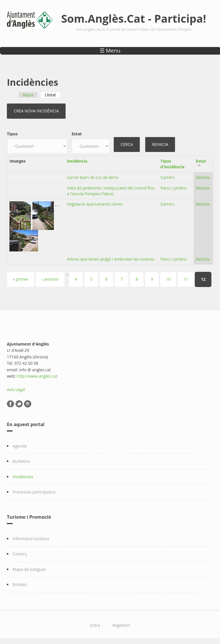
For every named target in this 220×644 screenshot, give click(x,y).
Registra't (121, 625)
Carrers (167, 177)
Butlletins (21, 461)
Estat (77, 134)
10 (168, 279)
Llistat (52, 95)
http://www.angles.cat (37, 376)
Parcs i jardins (173, 188)
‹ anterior (50, 279)
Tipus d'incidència (172, 164)
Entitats (20, 585)
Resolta (203, 177)
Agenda (20, 446)
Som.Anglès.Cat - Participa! (134, 18)
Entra (95, 625)
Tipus (12, 134)
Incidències (23, 477)
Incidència (77, 161)
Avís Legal (16, 390)
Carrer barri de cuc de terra (92, 177)
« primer (21, 279)
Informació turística (31, 539)
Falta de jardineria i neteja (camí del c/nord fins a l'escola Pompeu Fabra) (110, 191)
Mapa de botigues (29, 569)
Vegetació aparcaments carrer (95, 204)
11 (186, 279)
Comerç (20, 554)
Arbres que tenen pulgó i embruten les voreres (110, 259)
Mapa (28, 95)
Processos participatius (34, 492)
